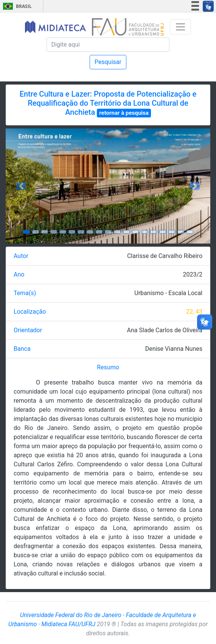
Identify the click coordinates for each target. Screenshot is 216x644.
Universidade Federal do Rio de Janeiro (71, 615)
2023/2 (193, 274)
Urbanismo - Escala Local (168, 293)
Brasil (16, 6)
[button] (21, 186)
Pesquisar (108, 62)
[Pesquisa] (108, 45)
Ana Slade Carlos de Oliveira (165, 330)
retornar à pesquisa (124, 113)
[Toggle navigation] (180, 27)
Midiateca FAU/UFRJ (69, 624)
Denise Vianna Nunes (174, 349)
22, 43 (194, 312)
